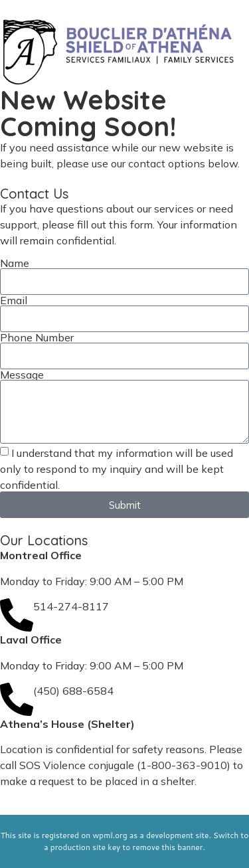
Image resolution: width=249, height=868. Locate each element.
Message (22, 375)
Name (15, 263)
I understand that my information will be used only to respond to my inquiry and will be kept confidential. (117, 469)
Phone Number (37, 337)
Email (14, 300)
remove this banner (168, 847)
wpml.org (110, 835)
